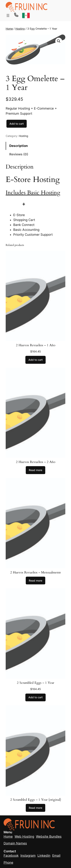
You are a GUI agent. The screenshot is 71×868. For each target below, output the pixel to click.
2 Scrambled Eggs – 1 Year (35, 683)
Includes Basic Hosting (33, 193)
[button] (59, 41)
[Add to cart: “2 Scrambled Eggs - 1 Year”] (35, 698)
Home (9, 29)
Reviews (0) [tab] (19, 154)
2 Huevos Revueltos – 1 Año (36, 345)
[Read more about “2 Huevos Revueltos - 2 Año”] (35, 470)
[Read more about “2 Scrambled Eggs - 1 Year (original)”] (35, 808)
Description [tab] (19, 146)
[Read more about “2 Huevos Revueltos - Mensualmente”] (35, 581)
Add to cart (17, 124)
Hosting (20, 29)
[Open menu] (8, 15)
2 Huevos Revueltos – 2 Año (36, 462)
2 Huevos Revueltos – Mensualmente (36, 573)
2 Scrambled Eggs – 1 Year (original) (36, 800)
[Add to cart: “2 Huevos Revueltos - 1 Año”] (35, 360)
